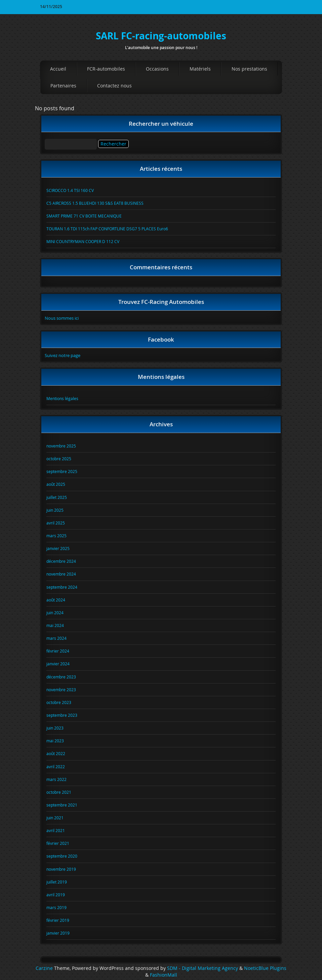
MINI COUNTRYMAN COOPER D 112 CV (83, 241)
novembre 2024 (61, 574)
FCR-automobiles (106, 69)
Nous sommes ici (62, 318)
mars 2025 (56, 536)
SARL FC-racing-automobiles (161, 36)
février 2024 (58, 651)
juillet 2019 (57, 882)
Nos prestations (249, 69)
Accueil (58, 69)
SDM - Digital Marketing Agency (203, 968)
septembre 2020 (62, 856)
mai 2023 (55, 741)
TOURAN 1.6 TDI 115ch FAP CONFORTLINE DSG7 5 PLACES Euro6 (107, 229)
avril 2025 (56, 523)
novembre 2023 (61, 690)
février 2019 (58, 920)
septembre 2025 (62, 471)
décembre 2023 (61, 677)
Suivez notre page (63, 355)
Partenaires (63, 86)
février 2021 (58, 843)
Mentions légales (62, 398)
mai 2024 (55, 625)
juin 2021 (55, 818)
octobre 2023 (59, 702)
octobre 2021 (59, 792)
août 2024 (56, 600)
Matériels (200, 69)
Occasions (157, 69)
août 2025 (56, 484)
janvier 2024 (58, 664)
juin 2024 (55, 613)
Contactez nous (114, 86)
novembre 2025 (61, 446)
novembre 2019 (61, 869)
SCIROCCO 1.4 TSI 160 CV (70, 190)
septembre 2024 (62, 587)
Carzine (45, 968)
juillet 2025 (57, 497)
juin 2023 (55, 728)
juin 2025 (55, 510)
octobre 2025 (59, 459)
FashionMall (164, 975)
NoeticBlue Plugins (265, 968)
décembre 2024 (61, 561)
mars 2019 (56, 907)
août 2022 (56, 753)
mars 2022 (56, 779)
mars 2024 (56, 638)
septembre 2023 (62, 715)
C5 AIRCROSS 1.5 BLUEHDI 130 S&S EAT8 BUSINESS (95, 203)
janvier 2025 (58, 548)
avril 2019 (56, 895)
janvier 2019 (58, 933)
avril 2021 (56, 830)
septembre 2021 (62, 805)
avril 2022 (56, 767)
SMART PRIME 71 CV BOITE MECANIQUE (84, 216)
